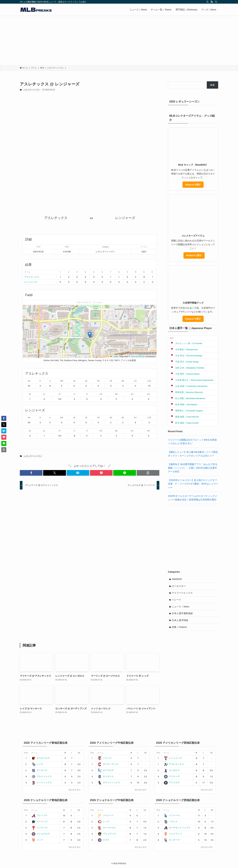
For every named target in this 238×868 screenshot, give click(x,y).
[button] (90, 335)
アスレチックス (32, 277)
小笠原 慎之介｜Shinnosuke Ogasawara (192, 380)
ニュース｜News (181, 607)
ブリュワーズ (107, 834)
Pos (26, 753)
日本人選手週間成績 (182, 613)
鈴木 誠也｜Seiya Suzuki (184, 423)
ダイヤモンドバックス (177, 828)
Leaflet (114, 356)
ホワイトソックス (109, 782)
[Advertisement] (119, 40)
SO (135, 381)
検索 (212, 85)
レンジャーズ (31, 282)
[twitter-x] (207, 2)
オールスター (179, 586)
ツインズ (105, 758)
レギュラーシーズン (32, 90)
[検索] (216, 2)
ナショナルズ (41, 834)
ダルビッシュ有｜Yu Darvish (186, 343)
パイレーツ (106, 815)
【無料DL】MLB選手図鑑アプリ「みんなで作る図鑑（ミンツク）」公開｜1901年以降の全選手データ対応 (193, 468)
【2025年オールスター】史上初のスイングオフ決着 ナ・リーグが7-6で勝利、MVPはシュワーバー (193, 484)
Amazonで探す (193, 185)
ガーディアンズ (108, 764)
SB (111, 381)
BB (123, 381)
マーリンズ (40, 821)
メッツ (37, 840)
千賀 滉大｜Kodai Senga (184, 362)
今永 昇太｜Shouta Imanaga (186, 356)
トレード (177, 600)
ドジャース (172, 815)
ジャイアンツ (173, 834)
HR (98, 381)
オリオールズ (41, 758)
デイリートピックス (182, 593)
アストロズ (172, 782)
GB (79, 753)
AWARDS (177, 579)
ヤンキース (40, 770)
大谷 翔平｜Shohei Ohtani (185, 374)
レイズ (37, 764)
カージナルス (107, 828)
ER (101, 394)
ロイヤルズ (106, 770)
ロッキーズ (172, 840)
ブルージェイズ (42, 776)
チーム (34, 753)
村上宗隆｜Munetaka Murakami (188, 398)
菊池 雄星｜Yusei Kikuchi (184, 417)
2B (74, 381)
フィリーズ (40, 828)
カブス (103, 840)
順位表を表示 (75, 790)
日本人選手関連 (180, 620)
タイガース (106, 776)
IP (60, 394)
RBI (62, 381)
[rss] (212, 2)
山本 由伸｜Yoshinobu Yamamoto (189, 386)
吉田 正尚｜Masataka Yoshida (187, 368)
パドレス (171, 821)
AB (29, 381)
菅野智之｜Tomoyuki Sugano (186, 411)
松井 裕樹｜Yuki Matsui (184, 404)
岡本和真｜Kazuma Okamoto (186, 392)
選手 (172, 338)
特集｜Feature (179, 627)
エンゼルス (172, 770)
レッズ (103, 821)
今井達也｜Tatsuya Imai (184, 349)
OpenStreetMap (138, 356)
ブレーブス (40, 815)
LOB (149, 381)
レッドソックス (42, 782)
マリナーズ (172, 776)
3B (86, 381)
